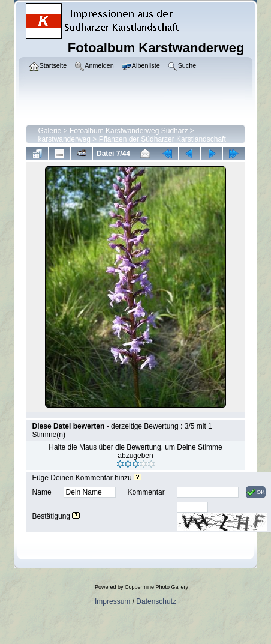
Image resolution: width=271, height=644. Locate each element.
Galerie (50, 131)
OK (256, 492)
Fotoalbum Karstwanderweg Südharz (129, 131)
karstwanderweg (64, 139)
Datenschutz (156, 601)
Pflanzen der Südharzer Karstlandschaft (162, 139)
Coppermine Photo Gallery (156, 587)
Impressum (112, 601)
